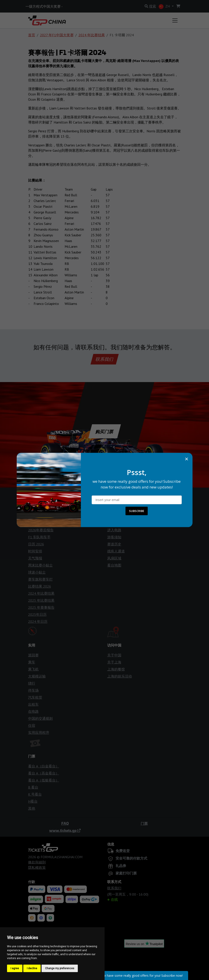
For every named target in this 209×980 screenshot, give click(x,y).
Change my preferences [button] (60, 968)
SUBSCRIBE (137, 511)
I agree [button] (15, 968)
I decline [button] (32, 968)
